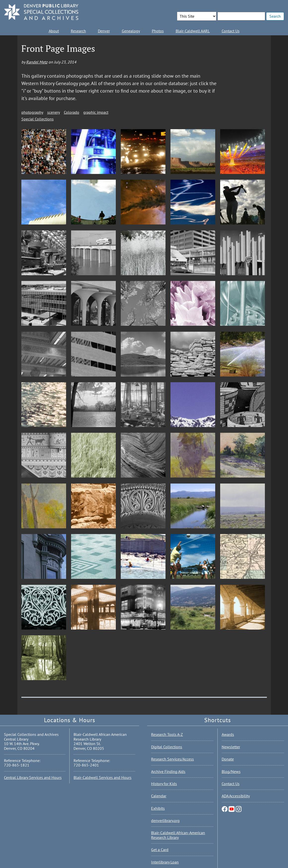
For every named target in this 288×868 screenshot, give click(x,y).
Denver (104, 31)
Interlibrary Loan (165, 862)
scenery (54, 112)
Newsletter (231, 747)
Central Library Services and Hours (33, 777)
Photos (158, 31)
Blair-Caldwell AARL (193, 31)
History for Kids (164, 784)
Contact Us (231, 31)
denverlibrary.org (165, 820)
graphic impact (96, 112)
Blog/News (231, 771)
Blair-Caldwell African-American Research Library (178, 835)
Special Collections (38, 119)
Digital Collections (167, 747)
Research (78, 31)
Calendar (159, 796)
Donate (228, 759)
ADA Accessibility (236, 796)
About (54, 31)
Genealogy (131, 31)
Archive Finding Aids (168, 771)
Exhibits (158, 808)
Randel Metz (37, 62)
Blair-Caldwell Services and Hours (103, 777)
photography (32, 112)
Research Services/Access (172, 759)
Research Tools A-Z (167, 734)
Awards (228, 734)
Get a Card (160, 850)
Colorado (72, 112)
